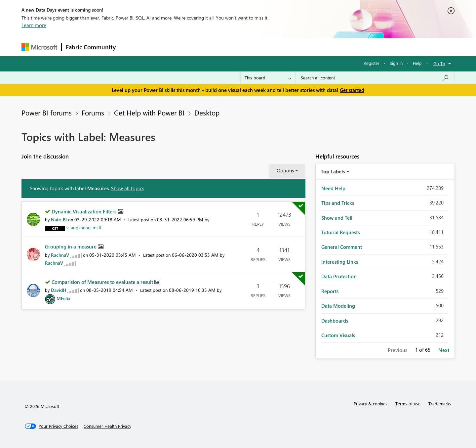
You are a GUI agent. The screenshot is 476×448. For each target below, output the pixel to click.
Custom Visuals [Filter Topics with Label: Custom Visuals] (338, 335)
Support (299, 47)
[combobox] (375, 78)
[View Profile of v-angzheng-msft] (84, 227)
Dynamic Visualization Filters (85, 211)
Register (372, 63)
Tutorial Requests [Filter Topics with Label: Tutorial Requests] (340, 232)
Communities (216, 47)
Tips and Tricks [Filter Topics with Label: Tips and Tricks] (338, 203)
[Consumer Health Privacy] (107, 426)
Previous (397, 350)
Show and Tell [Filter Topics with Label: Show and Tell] (337, 218)
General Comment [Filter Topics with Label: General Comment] (342, 247)
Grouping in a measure (71, 246)
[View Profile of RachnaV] (60, 255)
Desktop (207, 112)
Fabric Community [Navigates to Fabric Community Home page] (91, 47)
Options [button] (285, 170)
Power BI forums (47, 112)
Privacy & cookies (371, 403)
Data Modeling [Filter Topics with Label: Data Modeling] (338, 306)
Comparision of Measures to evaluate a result (103, 282)
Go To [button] (439, 63)
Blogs (246, 47)
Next (444, 350)
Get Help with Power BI (149, 112)
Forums (131, 47)
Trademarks (440, 403)
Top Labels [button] (333, 171)
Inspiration (160, 47)
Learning (271, 47)
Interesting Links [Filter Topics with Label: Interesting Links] (340, 262)
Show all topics (128, 188)
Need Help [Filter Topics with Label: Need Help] (333, 188)
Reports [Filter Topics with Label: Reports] (330, 291)
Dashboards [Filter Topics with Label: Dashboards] (335, 321)
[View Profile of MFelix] (63, 298)
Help (417, 63)
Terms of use (408, 403)
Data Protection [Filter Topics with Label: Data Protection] (339, 276)
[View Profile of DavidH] (59, 290)
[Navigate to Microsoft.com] (39, 47)
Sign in (396, 63)
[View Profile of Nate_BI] (59, 220)
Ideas (187, 47)
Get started (352, 90)
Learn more (34, 25)
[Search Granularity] (268, 78)
